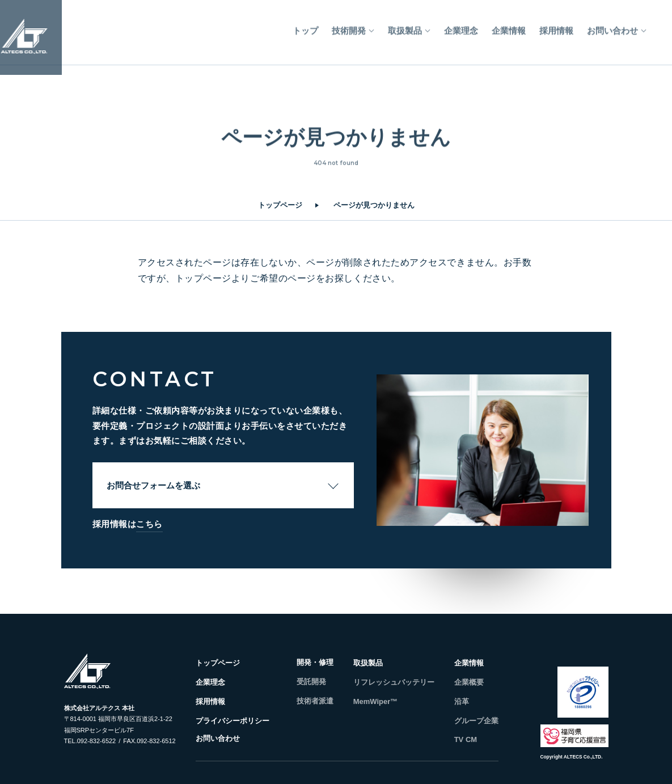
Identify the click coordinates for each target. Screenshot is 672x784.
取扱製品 (405, 26)
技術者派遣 (315, 701)
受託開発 (311, 682)
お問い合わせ (612, 26)
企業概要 (469, 682)
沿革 (462, 701)
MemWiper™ (376, 701)
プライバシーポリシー (233, 721)
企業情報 (509, 26)
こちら (149, 524)
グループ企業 (476, 721)
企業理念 (461, 26)
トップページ (280, 205)
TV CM (466, 739)
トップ (305, 26)
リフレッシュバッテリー (394, 682)
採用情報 (556, 26)
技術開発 (349, 26)
